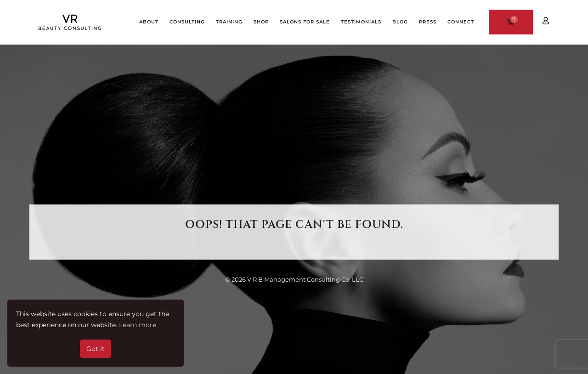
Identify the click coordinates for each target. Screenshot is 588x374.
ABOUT (149, 22)
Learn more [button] (138, 325)
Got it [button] (96, 349)
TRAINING (229, 22)
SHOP (261, 22)
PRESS (428, 22)
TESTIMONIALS (361, 22)
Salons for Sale (305, 22)
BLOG (400, 22)
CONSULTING (187, 22)
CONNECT (461, 22)
